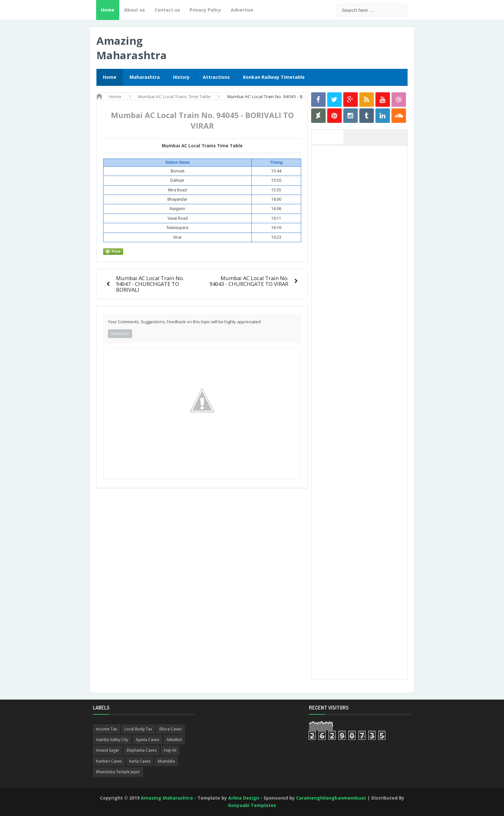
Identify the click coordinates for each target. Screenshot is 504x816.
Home (108, 10)
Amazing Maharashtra (132, 48)
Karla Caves (140, 761)
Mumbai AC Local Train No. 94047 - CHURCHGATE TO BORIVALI (150, 284)
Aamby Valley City (112, 740)
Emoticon (120, 334)
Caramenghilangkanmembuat (331, 798)
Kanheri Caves (109, 761)
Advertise (242, 10)
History (181, 77)
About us (135, 10)
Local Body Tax (138, 729)
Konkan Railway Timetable (274, 77)
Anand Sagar (108, 750)
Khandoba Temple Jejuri (118, 772)
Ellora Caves (171, 729)
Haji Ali (170, 750)
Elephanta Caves (142, 750)
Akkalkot (174, 740)
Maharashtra (145, 77)
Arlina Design (244, 798)
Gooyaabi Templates (252, 805)
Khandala (166, 761)
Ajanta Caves (147, 740)
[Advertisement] (363, 245)
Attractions (216, 77)
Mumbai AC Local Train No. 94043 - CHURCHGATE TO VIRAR (249, 281)
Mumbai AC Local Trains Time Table (202, 146)
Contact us (167, 10)
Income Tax (107, 729)
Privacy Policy (205, 10)
